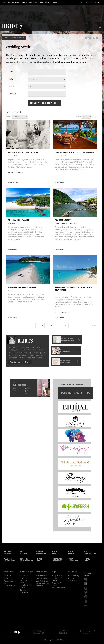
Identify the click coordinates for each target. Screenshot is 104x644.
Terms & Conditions (72, 580)
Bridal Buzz (86, 580)
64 (66, 326)
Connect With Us (87, 575)
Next (93, 326)
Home (6, 38)
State (11, 79)
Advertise (54, 2)
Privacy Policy (74, 577)
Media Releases (42, 577)
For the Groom (71, 553)
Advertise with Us (10, 583)
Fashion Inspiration (41, 553)
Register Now (15, 362)
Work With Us (9, 587)
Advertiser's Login (25, 578)
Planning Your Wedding (10, 561)
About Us (8, 577)
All (31, 37)
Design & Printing (24, 582)
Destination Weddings (58, 561)
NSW (14, 388)
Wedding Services (21, 2)
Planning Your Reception (26, 561)
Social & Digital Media (26, 587)
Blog (42, 2)
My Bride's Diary (8, 2)
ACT (14, 391)
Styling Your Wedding (90, 553)
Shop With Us (57, 577)
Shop (47, 2)
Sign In (28, 362)
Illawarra (28, 388)
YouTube (86, 602)
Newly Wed (87, 561)
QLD (26, 391)
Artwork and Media (57, 580)
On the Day (40, 561)
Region (12, 87)
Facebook (86, 585)
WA (26, 394)
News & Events (34, 2)
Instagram (86, 589)
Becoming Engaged (8, 553)
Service (12, 72)
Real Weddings (24, 553)
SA (14, 394)
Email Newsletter (86, 606)
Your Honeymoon (74, 561)
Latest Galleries (42, 582)
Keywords (13, 94)
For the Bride (55, 553)
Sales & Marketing (24, 592)
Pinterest (86, 598)
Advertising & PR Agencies (43, 586)
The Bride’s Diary (12, 26)
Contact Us (8, 579)
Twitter (86, 593)
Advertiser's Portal (57, 585)
